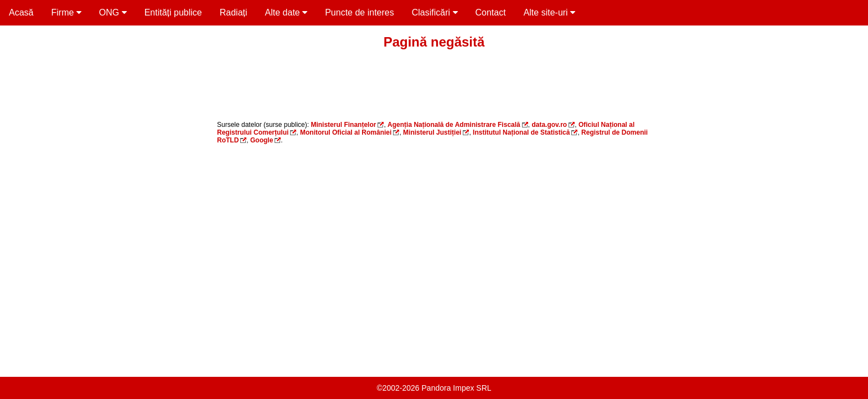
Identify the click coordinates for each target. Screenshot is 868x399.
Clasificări (435, 12)
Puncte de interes (360, 12)
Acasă (21, 12)
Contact (491, 12)
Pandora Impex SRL (457, 388)
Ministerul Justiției (432, 132)
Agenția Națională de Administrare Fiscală (454, 125)
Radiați (234, 12)
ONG (113, 12)
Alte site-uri (549, 12)
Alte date (286, 12)
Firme (66, 12)
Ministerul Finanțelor (343, 125)
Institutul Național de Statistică (521, 132)
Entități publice (173, 12)
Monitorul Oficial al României (346, 132)
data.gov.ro (549, 125)
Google (262, 140)
